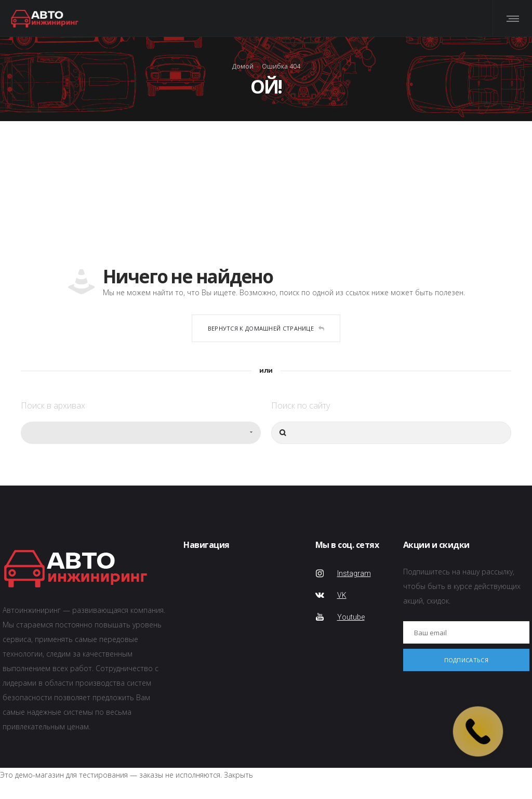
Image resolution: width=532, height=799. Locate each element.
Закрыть (238, 775)
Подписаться (466, 660)
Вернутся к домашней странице (266, 328)
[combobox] (141, 433)
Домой (243, 66)
